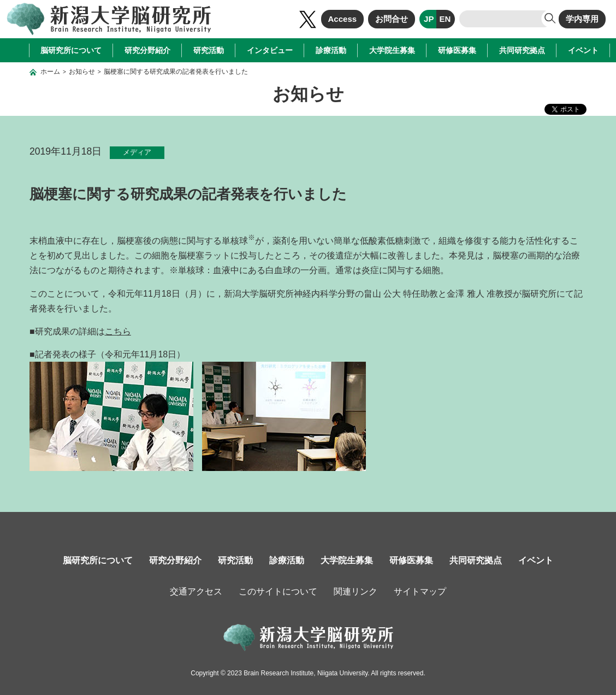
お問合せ (392, 19)
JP (429, 19)
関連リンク (356, 591)
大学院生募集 (392, 50)
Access (343, 19)
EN (445, 19)
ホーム (50, 72)
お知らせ (82, 72)
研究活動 (209, 50)
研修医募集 (457, 50)
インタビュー (270, 50)
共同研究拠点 (522, 50)
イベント (583, 50)
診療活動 (331, 50)
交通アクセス (196, 591)
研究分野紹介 (147, 50)
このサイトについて (278, 591)
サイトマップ (420, 591)
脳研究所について (71, 50)
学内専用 (582, 19)
